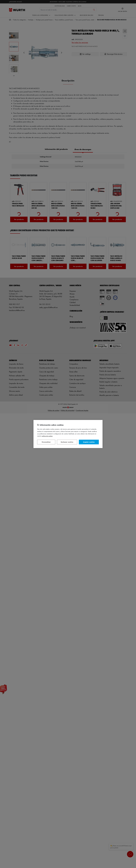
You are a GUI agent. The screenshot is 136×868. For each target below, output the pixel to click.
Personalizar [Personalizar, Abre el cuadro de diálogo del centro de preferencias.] (46, 442)
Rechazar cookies (67, 442)
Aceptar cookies (89, 442)
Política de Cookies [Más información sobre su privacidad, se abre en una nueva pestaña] (47, 436)
